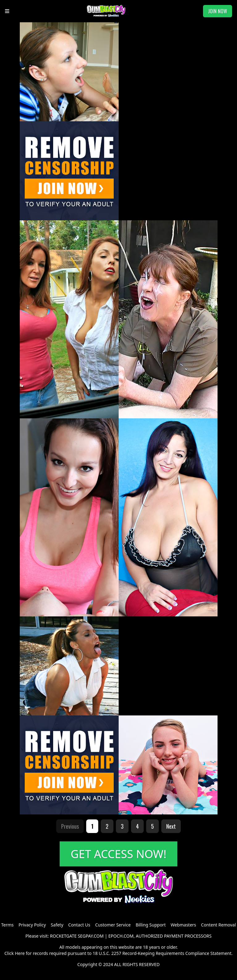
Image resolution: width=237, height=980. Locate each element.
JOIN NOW (218, 11)
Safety (57, 925)
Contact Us (79, 925)
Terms (7, 925)
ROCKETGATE (63, 936)
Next (171, 826)
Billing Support (151, 925)
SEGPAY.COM (91, 936)
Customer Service (113, 925)
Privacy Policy (32, 925)
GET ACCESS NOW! (119, 854)
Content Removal (219, 925)
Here (20, 953)
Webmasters (183, 925)
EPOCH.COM (121, 936)
